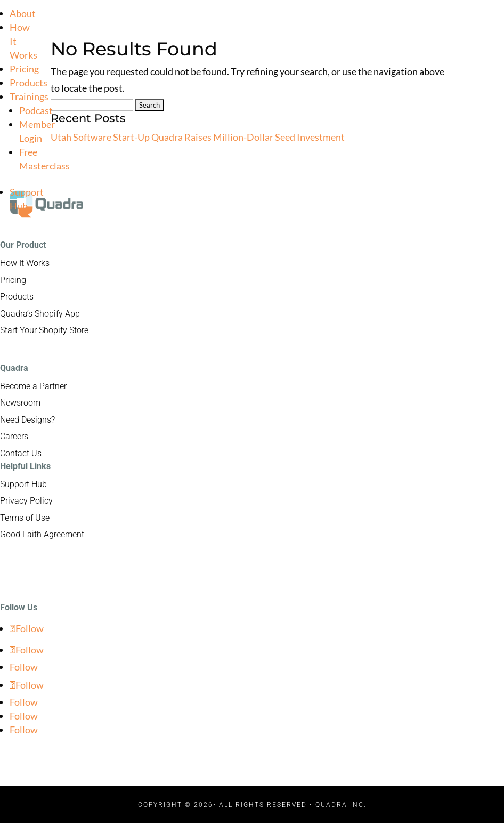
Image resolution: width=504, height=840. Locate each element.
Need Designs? (27, 420)
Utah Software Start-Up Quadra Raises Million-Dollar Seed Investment (198, 137)
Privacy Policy (26, 501)
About (23, 13)
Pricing (24, 69)
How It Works (25, 263)
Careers (14, 436)
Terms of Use (25, 518)
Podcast (36, 110)
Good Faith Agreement (42, 534)
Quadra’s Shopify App (40, 314)
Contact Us (21, 453)
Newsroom (20, 403)
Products (29, 83)
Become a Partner (33, 386)
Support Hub (23, 484)
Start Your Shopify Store (44, 330)
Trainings (29, 96)
